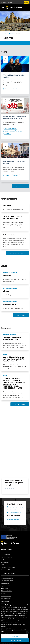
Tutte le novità (20, 186)
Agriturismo (7, 275)
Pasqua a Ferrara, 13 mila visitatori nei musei (14, 162)
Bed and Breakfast (10, 305)
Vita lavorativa (5, 587)
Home (5, 33)
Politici (3, 568)
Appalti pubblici (5, 592)
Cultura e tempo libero (7, 584)
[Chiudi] (28, 604)
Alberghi (6, 291)
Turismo (3, 597)
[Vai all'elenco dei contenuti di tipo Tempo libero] (16, 89)
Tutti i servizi (21, 315)
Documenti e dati (5, 574)
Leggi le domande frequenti (15, 511)
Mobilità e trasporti (6, 600)
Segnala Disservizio (13, 523)
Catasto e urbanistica (7, 595)
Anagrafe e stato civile (7, 582)
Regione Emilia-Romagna (7, 2)
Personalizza (15, 636)
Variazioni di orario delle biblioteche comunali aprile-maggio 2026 (15, 118)
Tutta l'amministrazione (17, 253)
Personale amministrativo (8, 571)
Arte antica (7, 205)
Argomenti (11, 33)
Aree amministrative (6, 561)
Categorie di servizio (8, 577)
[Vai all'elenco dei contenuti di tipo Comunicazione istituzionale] (11, 129)
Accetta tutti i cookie (15, 640)
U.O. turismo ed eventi (11, 235)
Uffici (2, 563)
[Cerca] (28, 8)
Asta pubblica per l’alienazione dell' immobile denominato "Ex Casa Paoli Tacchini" (14, 359)
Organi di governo (6, 558)
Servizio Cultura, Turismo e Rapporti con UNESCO (12, 217)
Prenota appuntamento (14, 516)
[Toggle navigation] (3, 7)
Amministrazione (7, 553)
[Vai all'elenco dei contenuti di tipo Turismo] (7, 89)
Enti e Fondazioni (6, 566)
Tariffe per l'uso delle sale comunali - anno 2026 (12, 339)
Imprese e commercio (7, 590)
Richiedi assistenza (13, 514)
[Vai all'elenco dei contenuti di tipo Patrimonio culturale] (9, 131)
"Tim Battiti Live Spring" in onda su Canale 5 (14, 76)
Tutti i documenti (20, 404)
